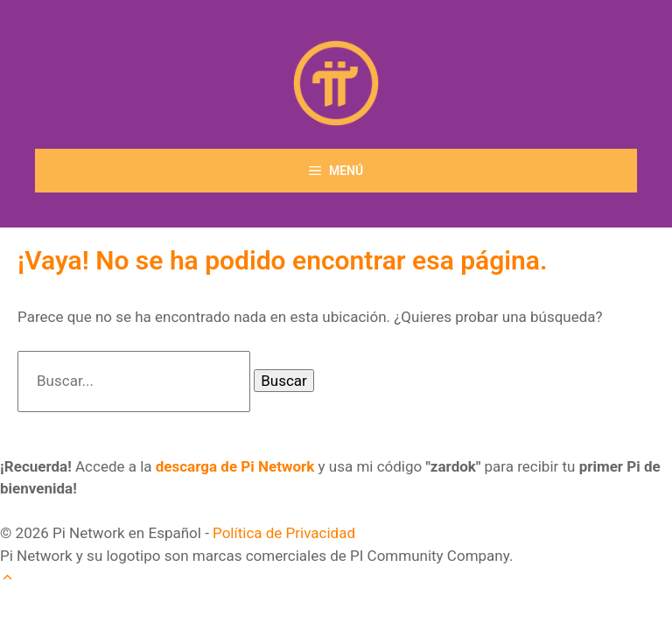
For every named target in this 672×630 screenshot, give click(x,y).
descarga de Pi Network (235, 466)
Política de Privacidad (284, 533)
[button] (7, 577)
